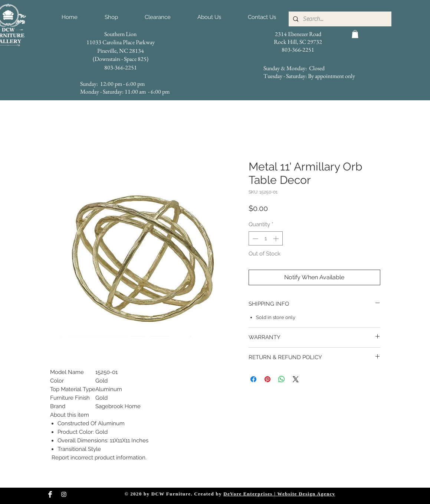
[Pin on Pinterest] (267, 379)
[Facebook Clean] (50, 494)
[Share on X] (296, 379)
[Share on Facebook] (253, 379)
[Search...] (339, 19)
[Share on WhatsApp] (282, 379)
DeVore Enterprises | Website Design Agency (279, 494)
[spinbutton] (265, 239)
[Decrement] (255, 239)
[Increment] (277, 239)
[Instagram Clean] (64, 494)
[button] (355, 34)
